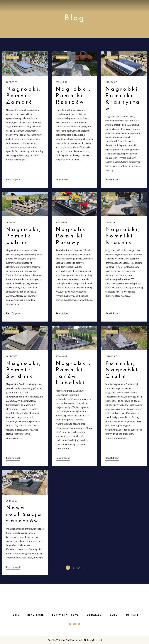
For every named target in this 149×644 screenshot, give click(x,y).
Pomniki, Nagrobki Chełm (122, 370)
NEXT (80, 568)
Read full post (13, 180)
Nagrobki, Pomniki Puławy (73, 236)
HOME (15, 615)
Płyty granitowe (65, 615)
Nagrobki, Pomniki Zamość (24, 96)
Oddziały (94, 615)
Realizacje (36, 615)
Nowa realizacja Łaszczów (24, 514)
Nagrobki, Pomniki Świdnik (24, 370)
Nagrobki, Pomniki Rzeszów (73, 96)
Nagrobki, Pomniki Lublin (24, 236)
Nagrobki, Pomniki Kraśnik (123, 236)
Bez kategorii (13, 58)
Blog (113, 615)
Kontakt (132, 615)
